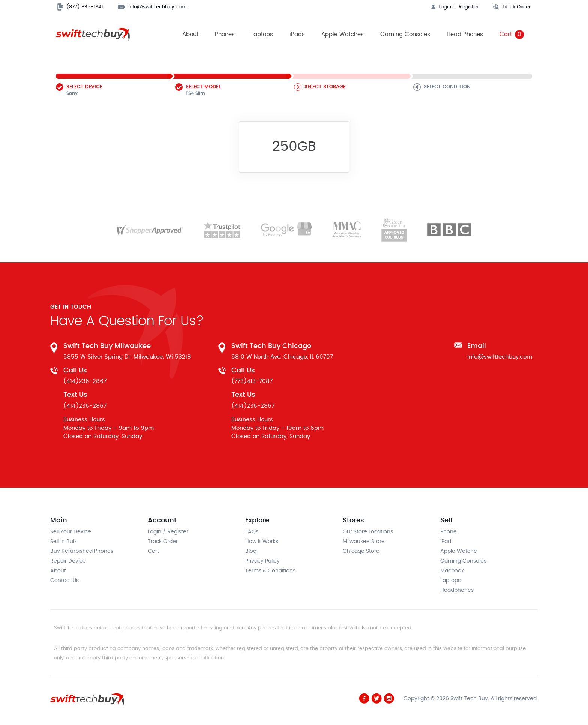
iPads (297, 34)
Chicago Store (361, 551)
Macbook (452, 571)
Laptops (262, 34)
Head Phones (465, 34)
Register (469, 7)
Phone (448, 532)
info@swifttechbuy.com (152, 7)
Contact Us (64, 581)
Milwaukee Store (364, 542)
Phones (225, 34)
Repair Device (68, 561)
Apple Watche (459, 551)
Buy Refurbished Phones (82, 551)
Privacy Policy (262, 561)
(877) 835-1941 (80, 7)
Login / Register (168, 532)
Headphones (457, 590)
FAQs (252, 532)
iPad (446, 542)
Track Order (512, 7)
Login (441, 7)
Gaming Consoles (405, 34)
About (190, 34)
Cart (512, 35)
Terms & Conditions (270, 571)
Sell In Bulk (64, 542)
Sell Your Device (71, 532)
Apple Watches (343, 34)
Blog (251, 551)
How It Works (262, 542)
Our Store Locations (368, 532)
